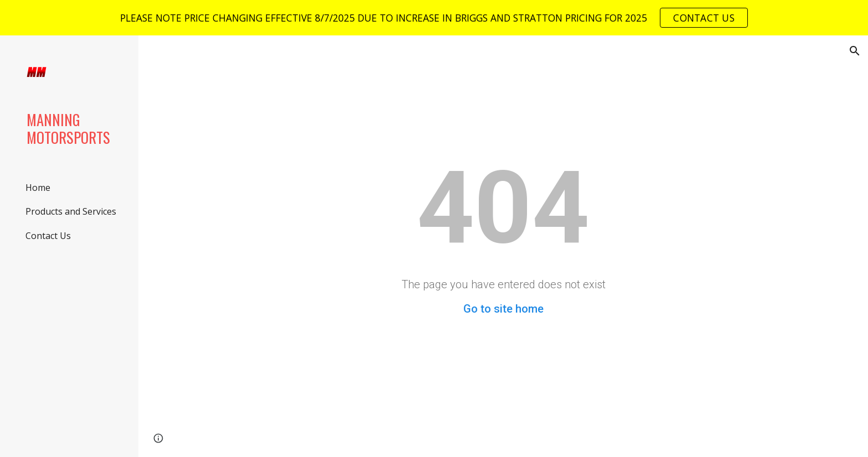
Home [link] (38, 188)
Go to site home (503, 309)
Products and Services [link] (71, 211)
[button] (855, 51)
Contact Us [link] (48, 236)
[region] (434, 18)
